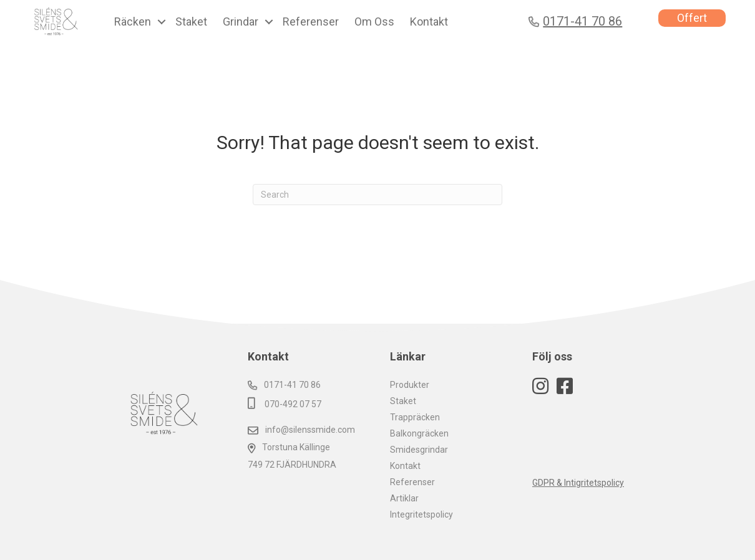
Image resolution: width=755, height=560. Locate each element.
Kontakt (405, 466)
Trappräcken (415, 417)
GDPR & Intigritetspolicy (578, 483)
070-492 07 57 (285, 404)
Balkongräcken (419, 433)
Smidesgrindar (419, 450)
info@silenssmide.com (301, 430)
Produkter (410, 385)
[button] (162, 22)
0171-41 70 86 (284, 385)
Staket (403, 401)
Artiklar (404, 498)
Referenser (412, 482)
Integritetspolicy (421, 514)
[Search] (377, 195)
